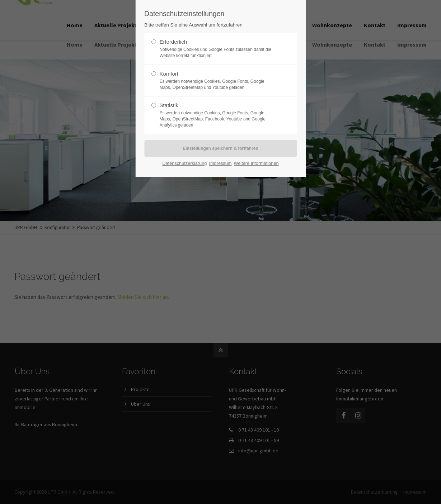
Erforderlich (217, 49)
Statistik (217, 115)
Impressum (220, 163)
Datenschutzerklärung (184, 163)
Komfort (217, 81)
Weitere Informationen (256, 163)
